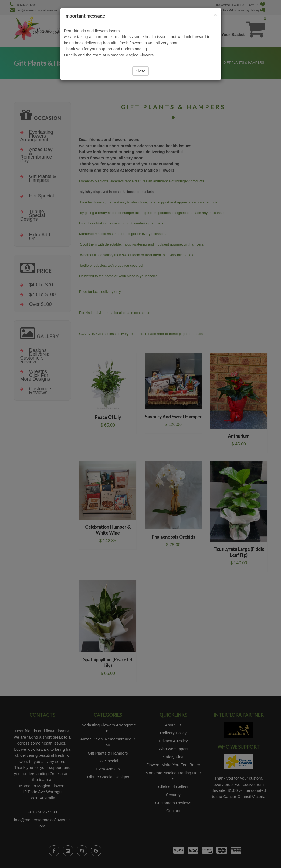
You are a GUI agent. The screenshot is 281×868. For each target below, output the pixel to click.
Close (141, 71)
